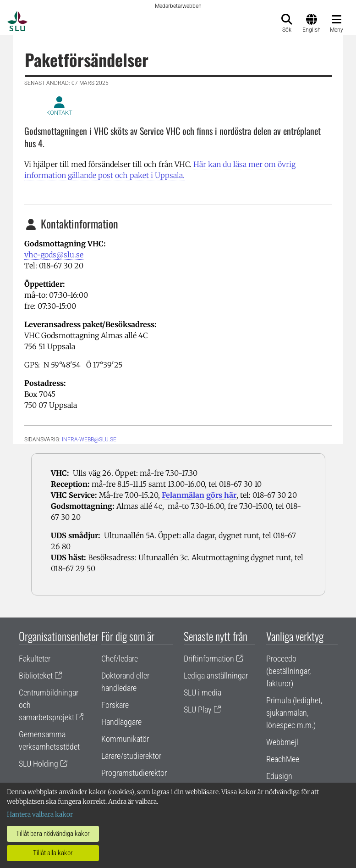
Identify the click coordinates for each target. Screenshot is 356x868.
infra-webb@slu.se (89, 440)
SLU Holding (38, 764)
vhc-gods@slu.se (54, 255)
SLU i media (203, 693)
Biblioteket (36, 676)
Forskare (115, 705)
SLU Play (198, 709)
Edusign (279, 776)
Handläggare (121, 722)
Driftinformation (209, 659)
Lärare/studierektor (131, 756)
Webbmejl (282, 742)
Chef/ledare (120, 659)
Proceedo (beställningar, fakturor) (288, 671)
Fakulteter (35, 659)
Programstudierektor (134, 773)
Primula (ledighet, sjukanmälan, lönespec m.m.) (294, 713)
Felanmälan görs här (199, 495)
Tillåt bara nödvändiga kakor (53, 834)
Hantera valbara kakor (40, 814)
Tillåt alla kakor (53, 853)
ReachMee (283, 759)
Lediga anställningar (216, 676)
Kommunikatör (125, 739)
